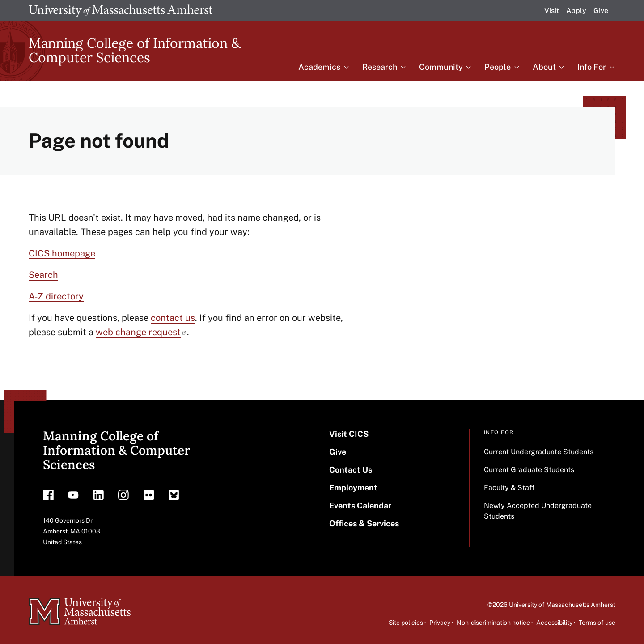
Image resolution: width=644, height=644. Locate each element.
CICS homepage (62, 253)
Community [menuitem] (441, 67)
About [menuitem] (544, 67)
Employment (353, 488)
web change (141, 332)
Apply (576, 11)
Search (43, 275)
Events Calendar (360, 505)
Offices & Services (364, 523)
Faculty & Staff (509, 488)
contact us (173, 318)
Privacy (440, 623)
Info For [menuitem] (592, 67)
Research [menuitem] (380, 67)
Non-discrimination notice (493, 623)
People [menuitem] (498, 67)
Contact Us (351, 470)
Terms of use (597, 623)
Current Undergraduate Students (539, 452)
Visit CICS (349, 434)
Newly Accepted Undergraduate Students (538, 511)
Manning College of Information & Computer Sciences (135, 50)
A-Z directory (56, 296)
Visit (552, 11)
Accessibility (554, 623)
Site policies (406, 623)
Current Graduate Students (529, 470)
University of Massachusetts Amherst (562, 605)
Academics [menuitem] (319, 67)
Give (601, 11)
